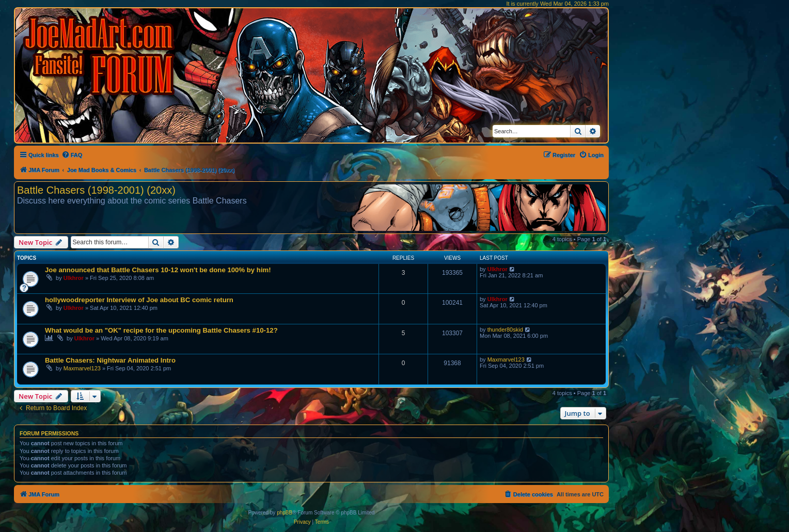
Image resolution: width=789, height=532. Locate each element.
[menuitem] (72, 155)
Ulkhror (74, 278)
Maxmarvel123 (82, 368)
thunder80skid (505, 330)
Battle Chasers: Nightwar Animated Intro (110, 360)
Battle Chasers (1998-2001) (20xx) (96, 190)
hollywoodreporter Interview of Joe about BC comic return (139, 300)
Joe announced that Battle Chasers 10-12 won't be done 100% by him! (158, 270)
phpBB (285, 513)
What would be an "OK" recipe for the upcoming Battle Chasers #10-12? (161, 330)
